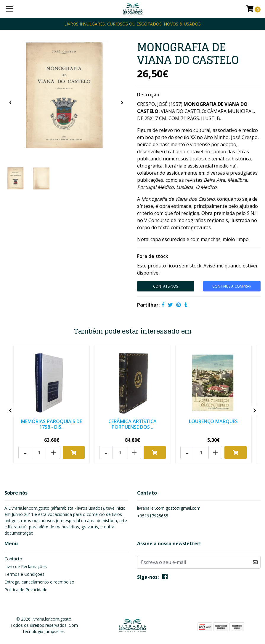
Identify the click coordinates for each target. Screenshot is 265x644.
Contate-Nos (166, 286)
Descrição (148, 95)
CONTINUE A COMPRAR (232, 286)
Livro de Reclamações (26, 566)
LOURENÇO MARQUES (213, 421)
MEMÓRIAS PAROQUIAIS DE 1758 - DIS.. (52, 424)
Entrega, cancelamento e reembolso (39, 582)
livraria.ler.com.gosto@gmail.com (169, 508)
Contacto (13, 559)
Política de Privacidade (26, 590)
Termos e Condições (24, 574)
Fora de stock (153, 256)
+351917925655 (153, 516)
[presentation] (10, 103)
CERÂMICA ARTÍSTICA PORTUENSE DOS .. (132, 424)
